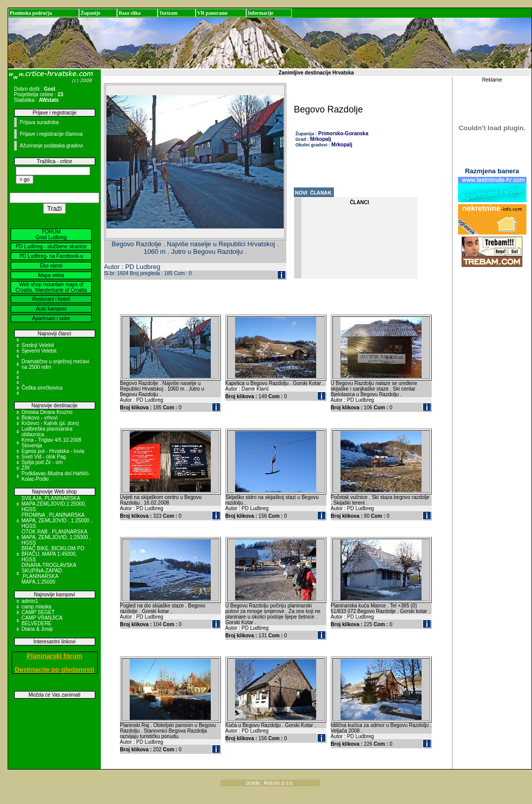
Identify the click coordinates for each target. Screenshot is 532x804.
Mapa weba (51, 275)
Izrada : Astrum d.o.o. (270, 783)
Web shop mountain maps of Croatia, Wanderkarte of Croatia (51, 287)
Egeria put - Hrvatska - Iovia (53, 451)
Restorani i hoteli (51, 299)
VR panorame (212, 13)
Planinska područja (31, 13)
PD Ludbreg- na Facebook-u (51, 256)
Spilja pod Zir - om (42, 462)
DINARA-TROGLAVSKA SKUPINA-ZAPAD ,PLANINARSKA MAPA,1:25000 (49, 573)
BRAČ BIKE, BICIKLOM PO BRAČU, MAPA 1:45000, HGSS (53, 554)
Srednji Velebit (38, 345)
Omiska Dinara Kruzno (47, 412)
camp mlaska (37, 607)
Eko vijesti (51, 266)
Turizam (168, 13)
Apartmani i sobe (51, 318)
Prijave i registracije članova (51, 134)
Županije (90, 13)
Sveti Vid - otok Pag (44, 457)
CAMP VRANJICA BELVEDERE (42, 621)
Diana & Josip (37, 629)
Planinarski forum (55, 656)
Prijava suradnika (39, 122)
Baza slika (130, 13)
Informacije (261, 13)
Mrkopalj (320, 139)
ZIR (26, 468)
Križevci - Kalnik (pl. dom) (50, 423)
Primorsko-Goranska (343, 133)
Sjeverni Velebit (39, 351)
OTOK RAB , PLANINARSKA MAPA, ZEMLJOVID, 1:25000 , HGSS (56, 537)
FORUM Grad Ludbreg (51, 235)
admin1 (30, 601)
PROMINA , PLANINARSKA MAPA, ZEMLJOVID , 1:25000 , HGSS (57, 521)
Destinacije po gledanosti (54, 669)
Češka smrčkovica (42, 388)
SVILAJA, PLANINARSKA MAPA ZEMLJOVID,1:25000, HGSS (54, 504)
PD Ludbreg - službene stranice (51, 246)
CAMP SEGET (38, 612)
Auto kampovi (51, 309)
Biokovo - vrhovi (40, 418)
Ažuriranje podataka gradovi (51, 146)
